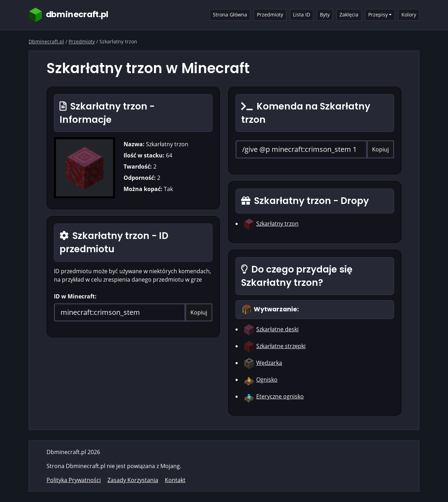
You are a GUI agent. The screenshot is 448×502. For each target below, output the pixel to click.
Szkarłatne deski (277, 329)
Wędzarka (269, 363)
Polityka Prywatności (74, 480)
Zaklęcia (349, 15)
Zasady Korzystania (133, 480)
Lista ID (302, 15)
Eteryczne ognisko (280, 396)
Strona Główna (230, 15)
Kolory (409, 15)
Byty (325, 15)
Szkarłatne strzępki (281, 346)
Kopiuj (199, 312)
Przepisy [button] (378, 15)
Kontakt (175, 480)
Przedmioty (270, 15)
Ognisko (267, 380)
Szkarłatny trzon (277, 224)
